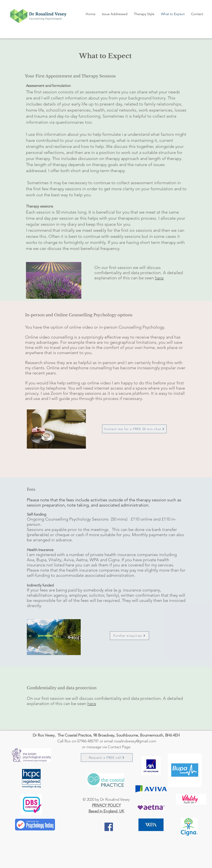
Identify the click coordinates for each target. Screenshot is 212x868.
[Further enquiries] (129, 636)
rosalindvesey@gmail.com (135, 741)
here (159, 278)
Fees (31, 489)
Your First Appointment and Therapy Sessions (70, 76)
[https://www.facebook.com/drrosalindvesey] (109, 827)
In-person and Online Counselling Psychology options (79, 315)
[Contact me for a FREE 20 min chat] (134, 429)
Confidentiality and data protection (62, 688)
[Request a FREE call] (107, 758)
